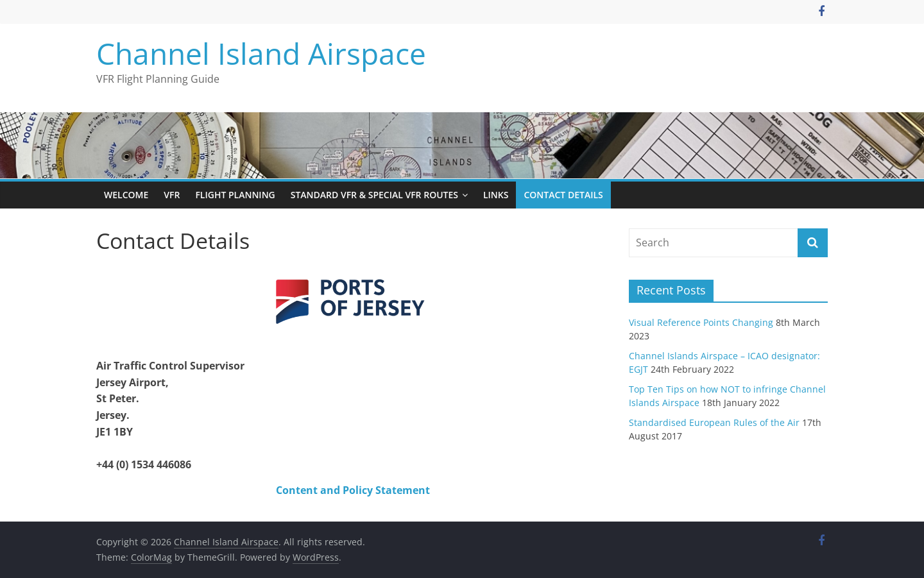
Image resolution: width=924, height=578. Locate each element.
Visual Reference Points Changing (701, 322)
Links (496, 195)
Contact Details (563, 195)
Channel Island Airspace (261, 53)
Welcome (126, 195)
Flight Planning (235, 195)
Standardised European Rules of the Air (714, 422)
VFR (172, 195)
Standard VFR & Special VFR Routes (374, 195)
